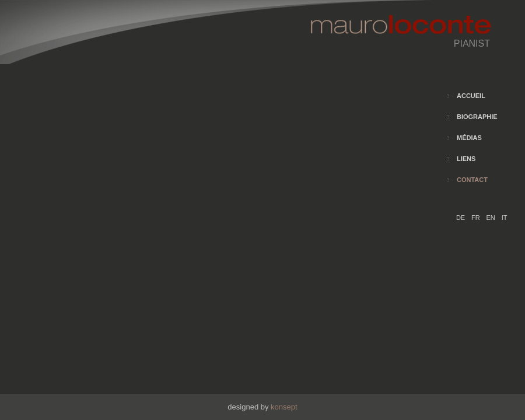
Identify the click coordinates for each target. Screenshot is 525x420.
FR (477, 218)
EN (492, 218)
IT (505, 218)
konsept (284, 407)
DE (461, 218)
